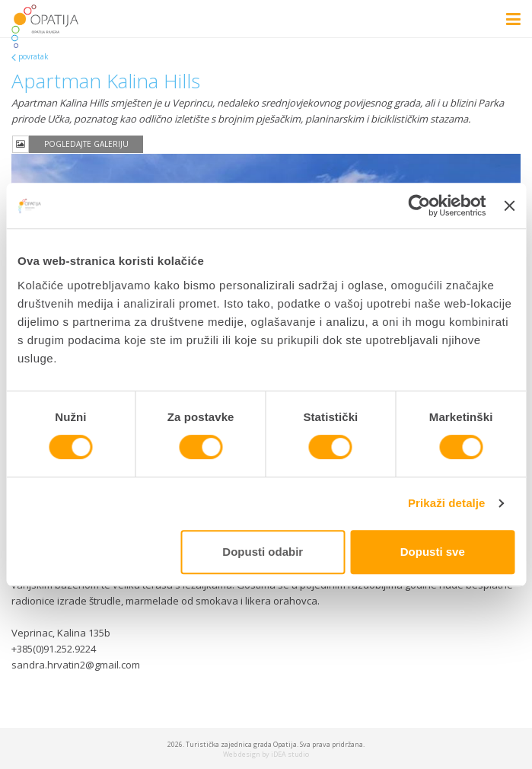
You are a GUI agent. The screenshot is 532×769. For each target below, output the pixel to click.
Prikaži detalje (447, 503)
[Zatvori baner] (509, 206)
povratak (33, 56)
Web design (242, 754)
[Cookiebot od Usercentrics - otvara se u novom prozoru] (420, 206)
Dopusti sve (433, 552)
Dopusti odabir (263, 552)
